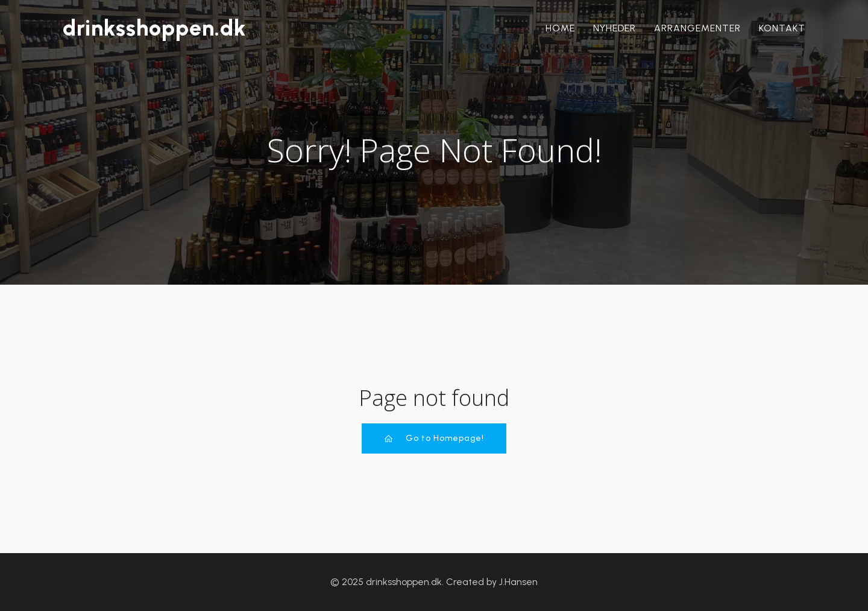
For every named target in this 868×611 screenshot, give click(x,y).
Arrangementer (697, 28)
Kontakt (782, 28)
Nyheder (615, 28)
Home (560, 28)
